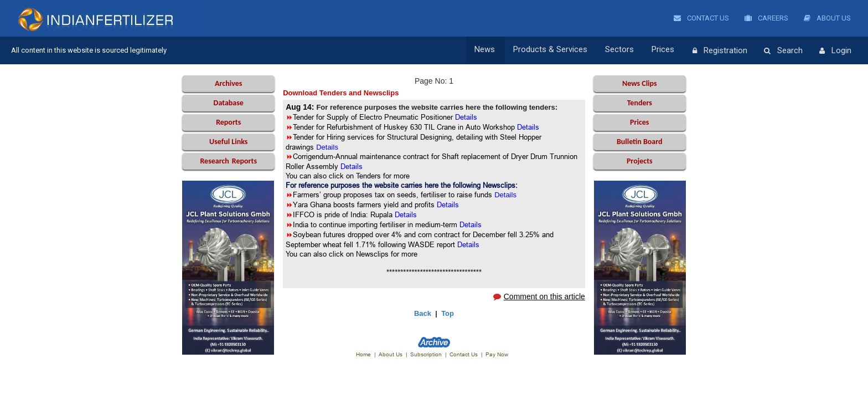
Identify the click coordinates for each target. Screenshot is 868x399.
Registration (720, 51)
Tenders (640, 103)
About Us (827, 18)
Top (448, 313)
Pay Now (497, 354)
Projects (640, 161)
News (490, 50)
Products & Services (554, 50)
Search (783, 51)
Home (363, 354)
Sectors (622, 50)
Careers (766, 18)
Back (423, 313)
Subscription (426, 354)
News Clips (640, 83)
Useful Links (228, 142)
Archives (228, 83)
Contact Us (701, 18)
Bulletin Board (640, 142)
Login (835, 51)
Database (229, 103)
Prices (665, 50)
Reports (228, 122)
